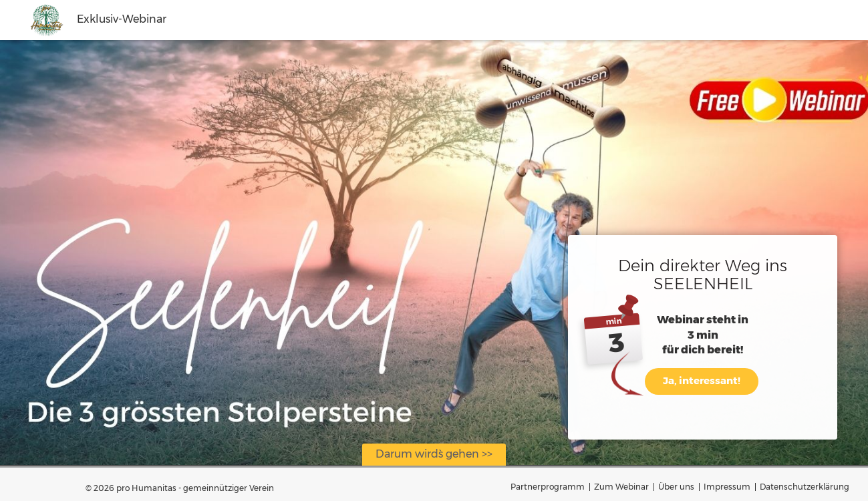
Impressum (727, 487)
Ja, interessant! (703, 380)
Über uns (676, 487)
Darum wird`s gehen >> (434, 454)
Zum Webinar (621, 487)
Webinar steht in (703, 318)
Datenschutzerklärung (805, 487)
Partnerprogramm (548, 487)
